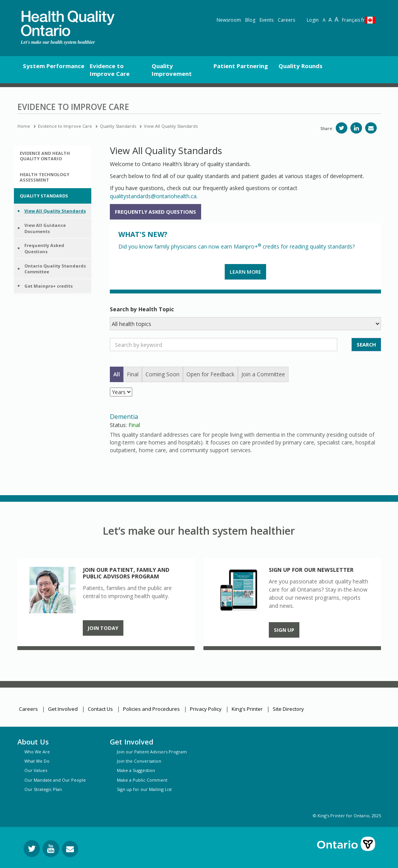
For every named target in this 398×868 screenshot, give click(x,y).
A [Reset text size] (324, 20)
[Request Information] (70, 849)
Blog (250, 20)
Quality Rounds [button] (301, 66)
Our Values (36, 770)
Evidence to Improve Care (65, 126)
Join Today (103, 628)
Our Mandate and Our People (55, 780)
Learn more (245, 272)
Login (313, 20)
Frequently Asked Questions (155, 212)
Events (266, 20)
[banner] (68, 23)
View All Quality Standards (171, 126)
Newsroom (229, 20)
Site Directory (288, 709)
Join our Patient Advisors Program (152, 752)
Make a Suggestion (136, 770)
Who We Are (37, 752)
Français (353, 20)
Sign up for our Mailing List (144, 789)
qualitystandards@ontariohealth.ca (153, 196)
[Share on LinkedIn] (356, 128)
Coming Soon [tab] (162, 374)
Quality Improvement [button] (172, 70)
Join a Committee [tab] (263, 374)
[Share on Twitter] (342, 128)
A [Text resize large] (330, 20)
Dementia (124, 417)
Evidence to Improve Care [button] (110, 70)
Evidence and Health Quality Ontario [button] (45, 156)
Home (24, 126)
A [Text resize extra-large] (337, 19)
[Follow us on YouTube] (51, 849)
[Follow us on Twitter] (32, 849)
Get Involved (63, 709)
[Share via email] (371, 128)
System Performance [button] (54, 66)
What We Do (37, 761)
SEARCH (366, 345)
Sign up (284, 630)
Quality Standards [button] (44, 196)
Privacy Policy (206, 709)
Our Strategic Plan (43, 789)
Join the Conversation (139, 761)
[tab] (53, 156)
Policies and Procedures (151, 709)
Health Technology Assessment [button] (44, 177)
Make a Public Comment (142, 780)
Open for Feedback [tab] (210, 374)
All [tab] (117, 374)
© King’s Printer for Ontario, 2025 (347, 816)
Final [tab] (133, 374)
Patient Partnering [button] (241, 66)
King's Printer (247, 709)
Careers (286, 20)
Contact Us (100, 709)
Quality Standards (118, 126)
